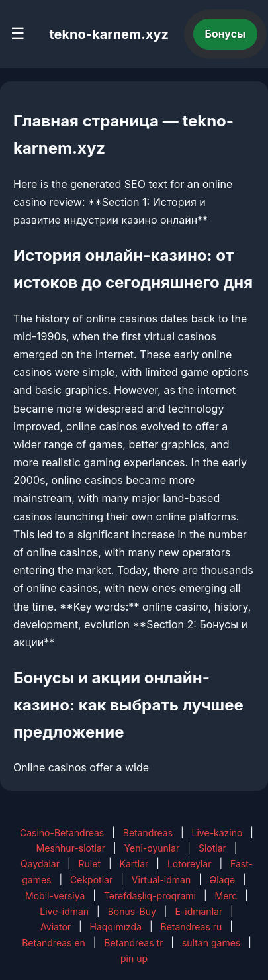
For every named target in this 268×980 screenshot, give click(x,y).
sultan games (211, 943)
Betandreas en (54, 943)
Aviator (56, 927)
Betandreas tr (133, 943)
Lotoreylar (190, 864)
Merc (226, 896)
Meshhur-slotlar (71, 848)
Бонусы (226, 34)
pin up (134, 958)
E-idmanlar (199, 911)
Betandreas (148, 833)
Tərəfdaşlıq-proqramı (150, 896)
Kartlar (134, 864)
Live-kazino (217, 833)
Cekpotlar (91, 880)
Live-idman (64, 911)
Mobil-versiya (55, 896)
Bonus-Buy (132, 911)
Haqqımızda (116, 927)
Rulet (90, 864)
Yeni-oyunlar (152, 848)
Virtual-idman (161, 880)
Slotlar (212, 848)
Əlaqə (222, 880)
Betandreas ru (192, 927)
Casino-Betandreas (62, 833)
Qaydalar (40, 864)
